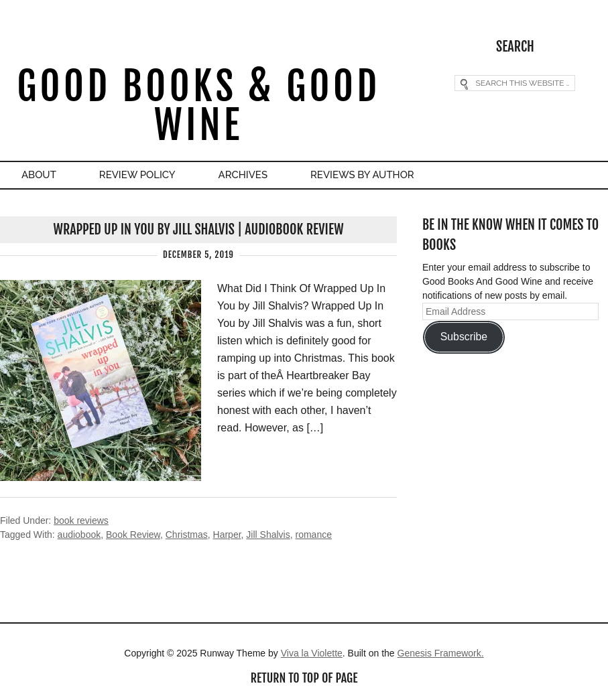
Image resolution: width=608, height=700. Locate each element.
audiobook (79, 535)
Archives (243, 175)
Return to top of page (304, 678)
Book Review (133, 535)
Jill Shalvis (268, 535)
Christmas (187, 535)
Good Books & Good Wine (198, 106)
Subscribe (464, 337)
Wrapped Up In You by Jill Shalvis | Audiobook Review (198, 229)
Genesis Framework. (441, 653)
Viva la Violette (312, 653)
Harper (227, 535)
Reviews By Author (362, 175)
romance (313, 535)
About (39, 175)
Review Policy (137, 175)
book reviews (81, 520)
